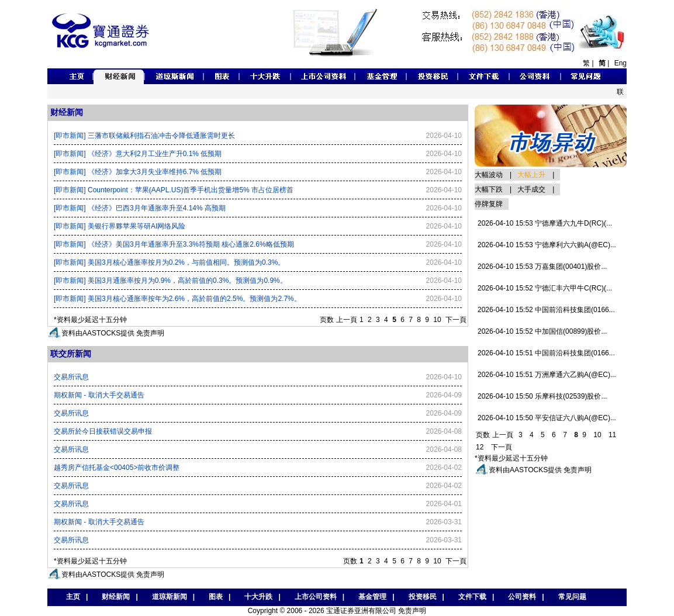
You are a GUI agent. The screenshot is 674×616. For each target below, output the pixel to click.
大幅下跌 (489, 189)
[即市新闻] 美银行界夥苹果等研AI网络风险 (120, 226)
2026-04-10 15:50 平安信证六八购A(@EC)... (547, 418)
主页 (70, 597)
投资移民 (423, 597)
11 (612, 435)
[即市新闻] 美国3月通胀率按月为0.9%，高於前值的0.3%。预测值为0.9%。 (170, 281)
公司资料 (522, 597)
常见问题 (572, 597)
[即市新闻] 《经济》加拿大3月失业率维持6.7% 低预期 (138, 172)
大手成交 (531, 189)
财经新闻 (116, 597)
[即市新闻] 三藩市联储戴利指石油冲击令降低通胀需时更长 (144, 136)
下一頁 (456, 320)
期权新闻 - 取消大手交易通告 (99, 395)
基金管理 (372, 597)
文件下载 (472, 597)
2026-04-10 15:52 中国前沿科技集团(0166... (546, 310)
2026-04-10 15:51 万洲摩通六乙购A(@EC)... (547, 375)
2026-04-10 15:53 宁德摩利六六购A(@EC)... (547, 245)
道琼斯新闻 (170, 597)
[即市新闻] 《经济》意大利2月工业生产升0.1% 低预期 (138, 154)
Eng (621, 63)
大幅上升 (531, 175)
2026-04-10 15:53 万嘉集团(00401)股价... (542, 267)
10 (437, 320)
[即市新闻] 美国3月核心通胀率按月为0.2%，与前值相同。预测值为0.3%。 (169, 262)
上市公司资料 (316, 597)
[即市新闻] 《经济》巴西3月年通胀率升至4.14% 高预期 (140, 208)
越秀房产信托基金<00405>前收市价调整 (117, 468)
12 (480, 447)
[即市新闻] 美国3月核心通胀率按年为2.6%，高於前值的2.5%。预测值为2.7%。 (177, 299)
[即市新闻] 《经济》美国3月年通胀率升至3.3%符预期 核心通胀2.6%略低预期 (174, 244)
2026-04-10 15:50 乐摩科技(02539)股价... (542, 396)
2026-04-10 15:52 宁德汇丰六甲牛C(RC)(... (545, 288)
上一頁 (347, 320)
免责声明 (150, 333)
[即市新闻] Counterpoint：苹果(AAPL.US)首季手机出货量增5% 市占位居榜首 (174, 190)
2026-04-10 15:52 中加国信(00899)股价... (542, 331)
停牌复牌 (489, 204)
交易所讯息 (71, 377)
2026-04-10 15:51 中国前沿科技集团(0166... (546, 353)
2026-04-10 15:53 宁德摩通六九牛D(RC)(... (545, 223)
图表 (216, 597)
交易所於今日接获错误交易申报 (103, 431)
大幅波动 (489, 175)
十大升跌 (258, 597)
